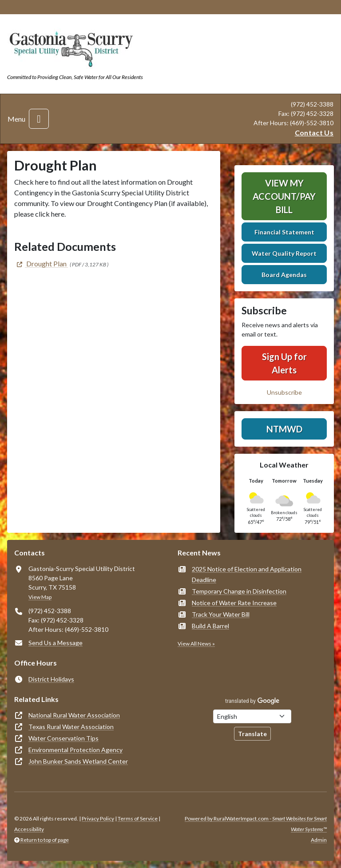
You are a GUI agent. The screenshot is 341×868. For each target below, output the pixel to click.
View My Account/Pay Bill (284, 196)
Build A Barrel (210, 626)
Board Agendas (284, 275)
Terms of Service (138, 818)
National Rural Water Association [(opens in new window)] (74, 715)
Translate (252, 734)
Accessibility (29, 829)
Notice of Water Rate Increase (234, 603)
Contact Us (314, 133)
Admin (319, 840)
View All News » (196, 644)
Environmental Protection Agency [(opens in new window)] (75, 750)
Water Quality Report (284, 253)
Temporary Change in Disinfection (239, 591)
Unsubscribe (284, 392)
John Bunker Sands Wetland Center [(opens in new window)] (78, 761)
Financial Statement (284, 232)
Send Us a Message (56, 643)
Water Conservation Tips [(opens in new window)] (63, 738)
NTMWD (284, 429)
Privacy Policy (98, 818)
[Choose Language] (252, 716)
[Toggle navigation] (39, 119)
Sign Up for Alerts (284, 363)
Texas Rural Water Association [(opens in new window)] (71, 727)
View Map (40, 597)
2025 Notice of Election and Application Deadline (247, 574)
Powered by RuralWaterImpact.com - (256, 824)
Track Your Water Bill (221, 614)
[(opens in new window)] (41, 264)
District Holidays (51, 679)
